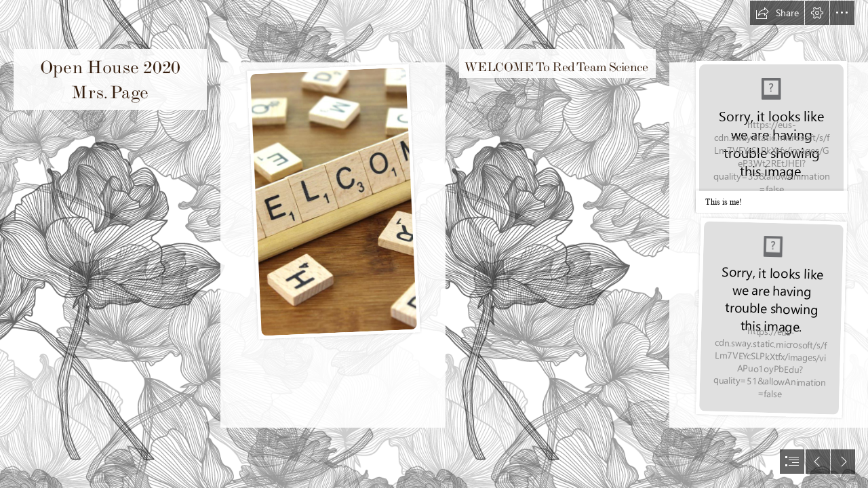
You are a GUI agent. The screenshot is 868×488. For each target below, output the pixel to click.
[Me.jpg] (771, 137)
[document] (434, 244)
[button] (777, 13)
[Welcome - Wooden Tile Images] (333, 201)
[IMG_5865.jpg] (771, 318)
